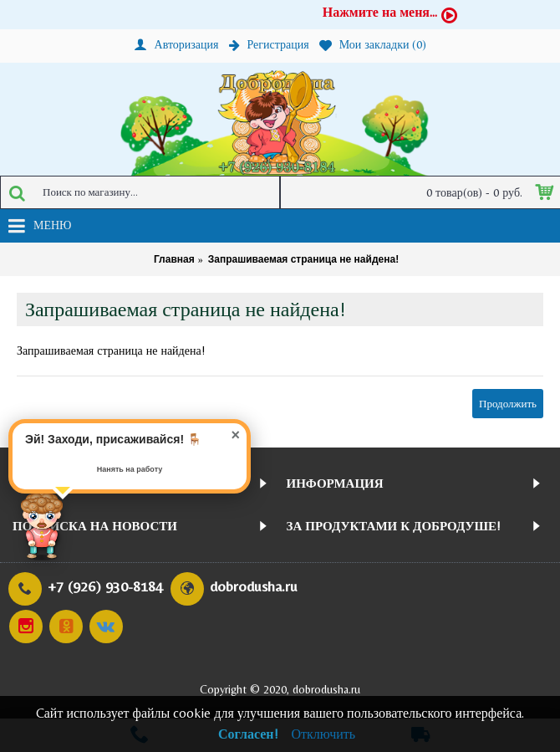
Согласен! (248, 734)
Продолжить (508, 404)
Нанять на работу (130, 469)
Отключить (324, 734)
